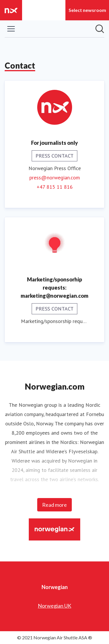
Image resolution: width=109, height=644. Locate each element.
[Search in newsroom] (100, 29)
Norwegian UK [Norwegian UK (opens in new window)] (54, 606)
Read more (54, 505)
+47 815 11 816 (55, 187)
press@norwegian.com (55, 177)
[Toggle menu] (11, 29)
